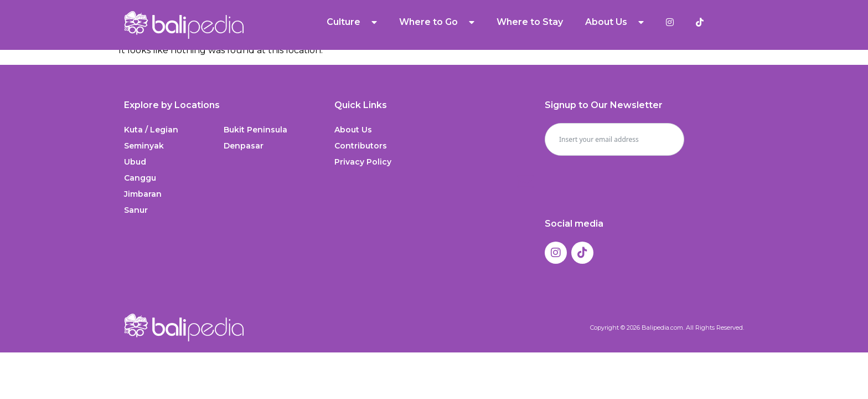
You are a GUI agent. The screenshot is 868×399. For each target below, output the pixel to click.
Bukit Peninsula (255, 130)
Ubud (135, 162)
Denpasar (244, 146)
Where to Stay (530, 22)
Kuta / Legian (151, 130)
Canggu (140, 178)
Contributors (361, 146)
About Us (614, 22)
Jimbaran (143, 194)
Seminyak (144, 146)
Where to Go (437, 22)
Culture (352, 22)
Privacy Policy (363, 162)
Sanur (136, 210)
